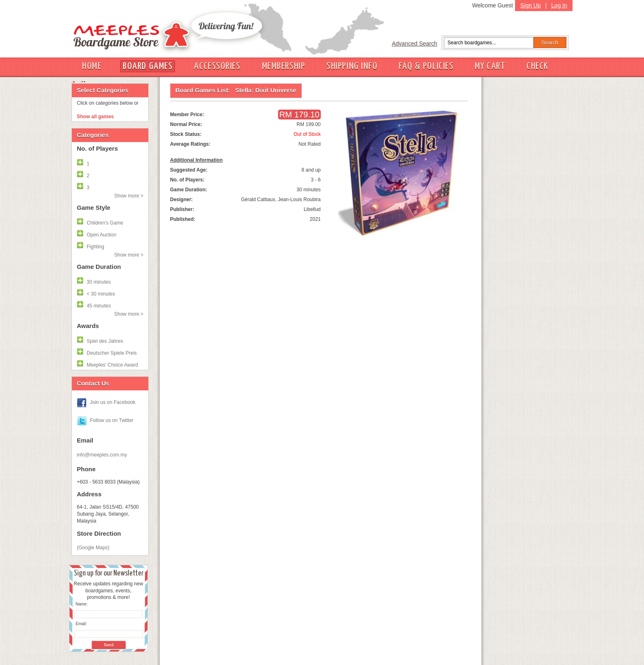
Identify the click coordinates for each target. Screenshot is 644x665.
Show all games (95, 117)
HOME (92, 66)
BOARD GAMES (148, 66)
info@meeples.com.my (102, 455)
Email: (81, 624)
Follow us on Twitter (112, 420)
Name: (82, 604)
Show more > (129, 196)
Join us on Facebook (113, 402)
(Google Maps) (93, 548)
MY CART (490, 66)
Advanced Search (415, 44)
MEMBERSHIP (284, 66)
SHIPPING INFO (352, 66)
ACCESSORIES (217, 66)
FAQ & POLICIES (426, 66)
